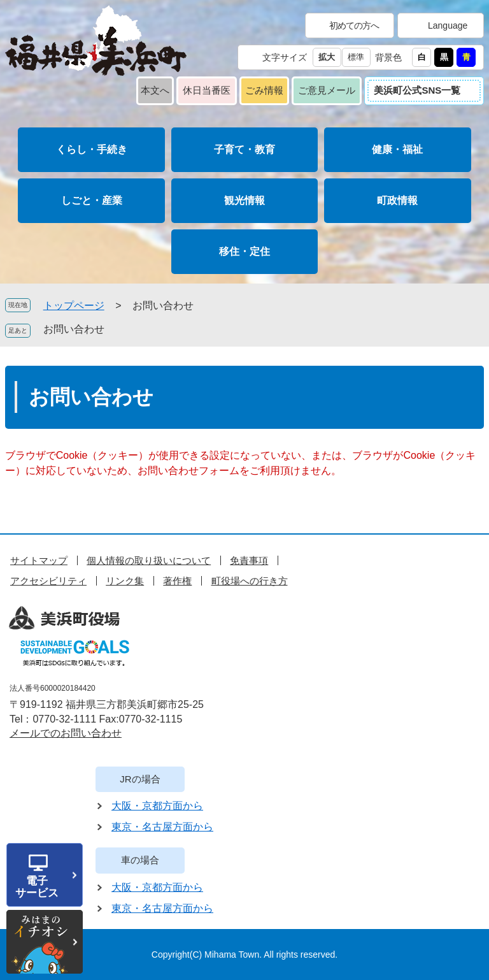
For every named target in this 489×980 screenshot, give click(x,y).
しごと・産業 (92, 200)
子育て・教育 (244, 149)
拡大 (327, 57)
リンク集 (125, 581)
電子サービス (37, 887)
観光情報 (244, 200)
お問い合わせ (74, 329)
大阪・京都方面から (157, 806)
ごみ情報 (264, 90)
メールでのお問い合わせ (66, 733)
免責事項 (249, 560)
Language (448, 25)
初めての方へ (354, 25)
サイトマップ (39, 560)
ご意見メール (327, 90)
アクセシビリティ (48, 581)
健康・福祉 (397, 149)
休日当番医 (207, 90)
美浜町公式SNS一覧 (417, 90)
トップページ (74, 306)
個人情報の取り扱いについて (149, 560)
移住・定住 (244, 251)
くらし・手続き (92, 149)
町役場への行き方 (250, 581)
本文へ (155, 90)
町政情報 (397, 200)
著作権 (177, 581)
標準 (356, 57)
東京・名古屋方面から (162, 827)
